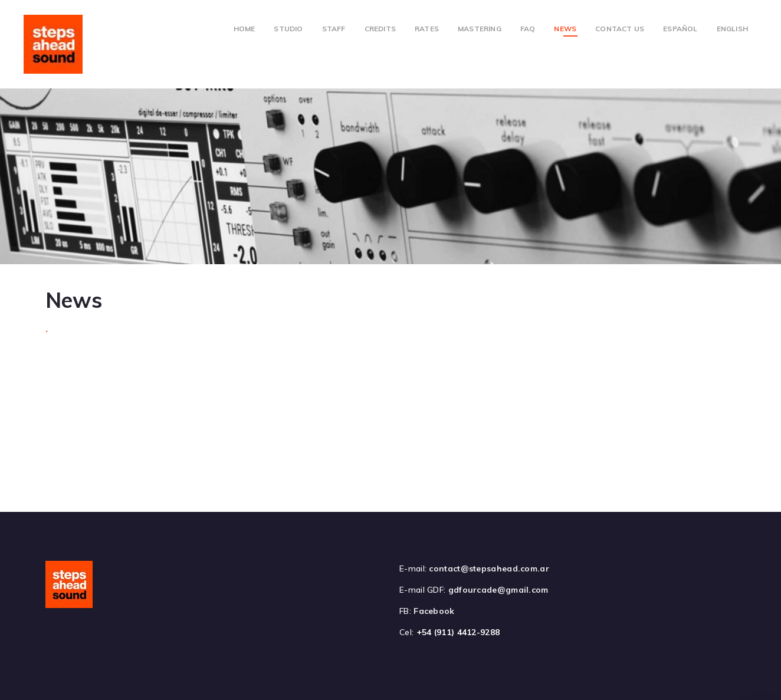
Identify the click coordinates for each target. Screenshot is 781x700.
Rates (427, 29)
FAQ (528, 29)
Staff (334, 29)
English (732, 29)
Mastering (480, 29)
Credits (380, 29)
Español (680, 29)
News (565, 29)
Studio (288, 29)
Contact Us (620, 29)
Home (245, 29)
